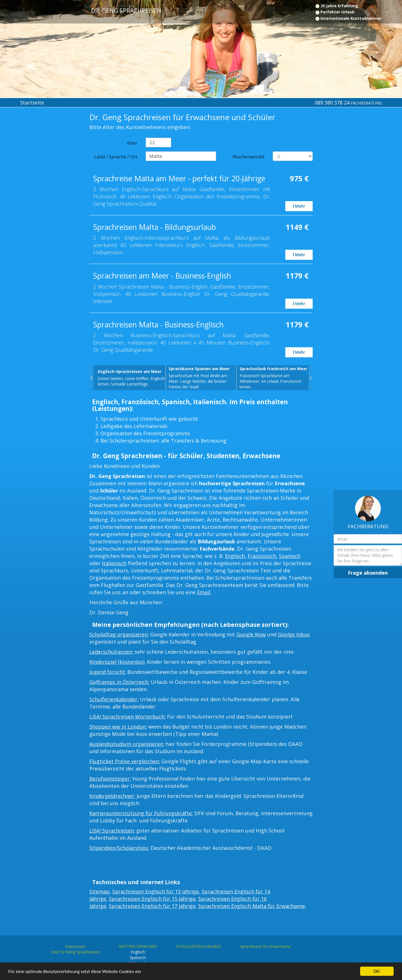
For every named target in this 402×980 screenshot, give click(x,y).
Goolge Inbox (294, 634)
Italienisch (114, 563)
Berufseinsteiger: (110, 779)
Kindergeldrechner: (112, 796)
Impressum (75, 946)
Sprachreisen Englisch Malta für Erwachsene (252, 906)
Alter (132, 143)
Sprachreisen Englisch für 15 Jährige (152, 899)
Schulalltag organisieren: (119, 634)
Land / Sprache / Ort (116, 157)
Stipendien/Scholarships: (119, 848)
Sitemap (99, 891)
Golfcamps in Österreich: (119, 682)
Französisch (262, 556)
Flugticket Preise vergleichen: (125, 761)
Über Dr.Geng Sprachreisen (75, 952)
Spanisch (290, 556)
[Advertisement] (33, 204)
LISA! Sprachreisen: (112, 831)
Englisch (235, 556)
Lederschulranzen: (111, 652)
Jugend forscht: (108, 672)
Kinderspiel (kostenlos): (117, 662)
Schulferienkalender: (114, 699)
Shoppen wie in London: (118, 727)
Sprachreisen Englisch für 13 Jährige (155, 891)
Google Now (251, 634)
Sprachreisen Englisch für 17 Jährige (152, 906)
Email (204, 592)
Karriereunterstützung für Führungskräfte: (141, 813)
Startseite (32, 103)
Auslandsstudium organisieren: (127, 744)
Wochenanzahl (248, 157)
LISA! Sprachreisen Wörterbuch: (127, 717)
